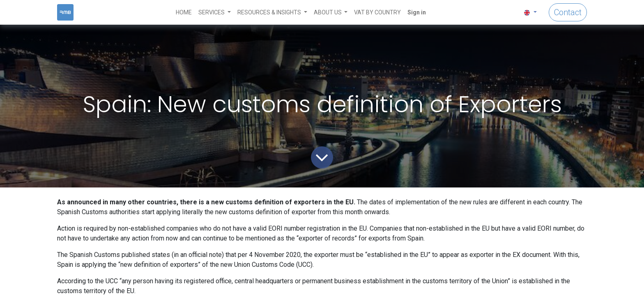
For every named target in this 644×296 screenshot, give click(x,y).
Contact (568, 12)
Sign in (417, 12)
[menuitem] (184, 13)
